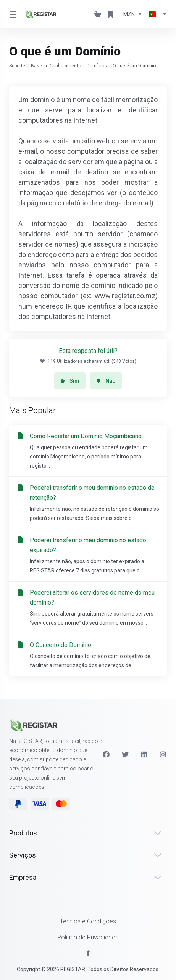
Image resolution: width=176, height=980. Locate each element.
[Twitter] (125, 754)
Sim (70, 381)
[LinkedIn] (144, 754)
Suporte (17, 66)
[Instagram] (163, 754)
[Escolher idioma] (156, 14)
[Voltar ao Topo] (88, 952)
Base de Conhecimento (56, 66)
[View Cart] (98, 14)
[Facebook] (106, 754)
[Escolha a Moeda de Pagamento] (133, 14)
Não (106, 381)
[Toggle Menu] (12, 14)
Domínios (97, 66)
